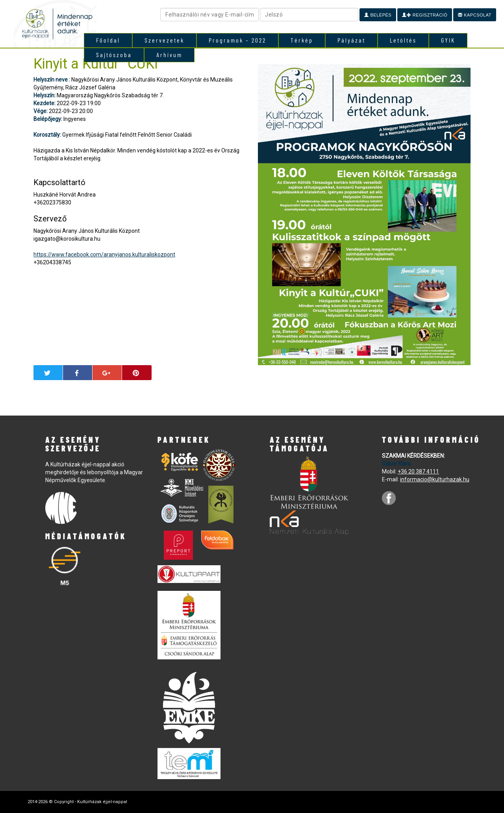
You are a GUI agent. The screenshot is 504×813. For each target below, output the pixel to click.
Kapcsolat (475, 15)
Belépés (378, 15)
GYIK (448, 40)
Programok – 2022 (237, 40)
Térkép (302, 40)
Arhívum (169, 55)
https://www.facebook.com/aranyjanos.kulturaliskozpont (104, 254)
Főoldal (108, 40)
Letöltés (403, 40)
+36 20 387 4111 (418, 471)
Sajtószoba (114, 55)
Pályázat (351, 40)
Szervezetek (164, 40)
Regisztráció (425, 15)
